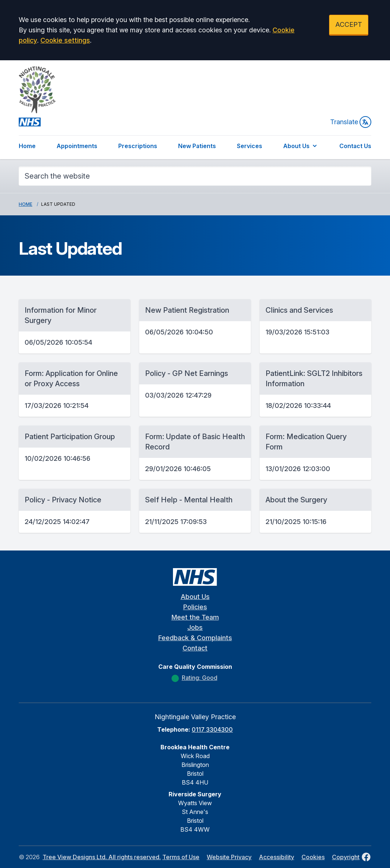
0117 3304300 (212, 729)
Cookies (313, 857)
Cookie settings (65, 40)
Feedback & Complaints (195, 638)
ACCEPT (349, 24)
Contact (195, 648)
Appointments (77, 146)
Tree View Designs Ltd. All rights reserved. (102, 857)
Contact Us (355, 146)
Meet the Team (195, 617)
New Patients (197, 146)
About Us (301, 146)
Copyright (346, 857)
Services (250, 146)
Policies (195, 607)
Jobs (195, 627)
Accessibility (277, 857)
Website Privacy (229, 857)
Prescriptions (138, 146)
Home (27, 146)
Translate (351, 122)
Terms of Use (181, 857)
